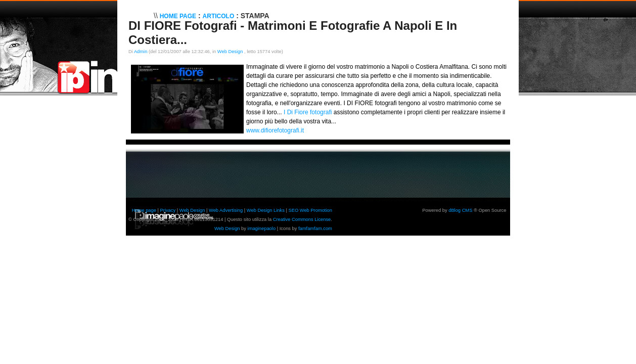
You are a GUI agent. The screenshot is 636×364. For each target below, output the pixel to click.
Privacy (168, 210)
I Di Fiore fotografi (308, 112)
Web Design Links (266, 210)
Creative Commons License (302, 219)
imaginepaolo (262, 229)
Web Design (231, 52)
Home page (144, 210)
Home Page (178, 16)
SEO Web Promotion (310, 210)
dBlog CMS (460, 210)
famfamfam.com (315, 229)
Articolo (219, 16)
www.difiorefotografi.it (275, 130)
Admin (141, 52)
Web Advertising (226, 210)
